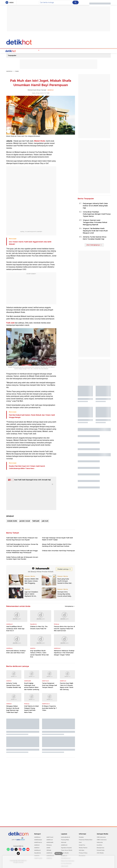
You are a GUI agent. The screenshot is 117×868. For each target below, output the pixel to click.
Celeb (17, 71)
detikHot (9, 71)
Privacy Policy (83, 853)
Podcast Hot (43, 51)
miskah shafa (12, 521)
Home (14, 51)
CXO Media (100, 853)
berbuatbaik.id (65, 837)
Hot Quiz (27, 51)
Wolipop (49, 845)
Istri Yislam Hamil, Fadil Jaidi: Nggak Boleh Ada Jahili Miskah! (30, 243)
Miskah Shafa (40, 141)
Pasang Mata (65, 839)
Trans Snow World (67, 850)
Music (51, 51)
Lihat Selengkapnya (94, 245)
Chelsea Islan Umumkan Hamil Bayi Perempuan (58, 550)
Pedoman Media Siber (86, 839)
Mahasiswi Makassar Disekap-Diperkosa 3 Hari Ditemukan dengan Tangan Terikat (64, 652)
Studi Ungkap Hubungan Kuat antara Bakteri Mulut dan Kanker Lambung (32, 686)
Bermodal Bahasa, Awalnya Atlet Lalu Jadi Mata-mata (16, 651)
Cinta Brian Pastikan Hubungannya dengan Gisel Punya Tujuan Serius (97, 214)
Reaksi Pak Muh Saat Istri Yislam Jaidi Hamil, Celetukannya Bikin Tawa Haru (27, 467)
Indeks (85, 51)
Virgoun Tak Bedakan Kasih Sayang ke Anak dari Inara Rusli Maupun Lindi (95, 230)
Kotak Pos (82, 845)
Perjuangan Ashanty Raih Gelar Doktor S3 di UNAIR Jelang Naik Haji (95, 205)
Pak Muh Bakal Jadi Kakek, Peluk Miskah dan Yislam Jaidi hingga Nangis (32, 416)
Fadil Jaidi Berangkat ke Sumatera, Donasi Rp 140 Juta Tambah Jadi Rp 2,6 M (22, 545)
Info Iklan (82, 850)
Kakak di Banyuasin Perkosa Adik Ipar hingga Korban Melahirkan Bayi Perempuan (22, 551)
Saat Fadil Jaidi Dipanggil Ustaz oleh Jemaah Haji (32, 479)
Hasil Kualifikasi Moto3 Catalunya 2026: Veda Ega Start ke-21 (15, 628)
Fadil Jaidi (10, 323)
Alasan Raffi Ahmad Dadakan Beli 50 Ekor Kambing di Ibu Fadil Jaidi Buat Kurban (57, 545)
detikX (48, 847)
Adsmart (64, 842)
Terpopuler (12, 55)
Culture (67, 51)
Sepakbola (37, 853)
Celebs (20, 51)
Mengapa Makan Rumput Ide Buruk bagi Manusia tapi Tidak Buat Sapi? (13, 709)
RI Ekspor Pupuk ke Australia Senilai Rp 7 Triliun (49, 708)
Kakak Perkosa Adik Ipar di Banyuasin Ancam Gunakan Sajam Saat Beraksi (22, 558)
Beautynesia (100, 847)
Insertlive (99, 845)
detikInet (37, 845)
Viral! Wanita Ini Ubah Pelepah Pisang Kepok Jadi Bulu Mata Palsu (31, 709)
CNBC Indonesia (102, 839)
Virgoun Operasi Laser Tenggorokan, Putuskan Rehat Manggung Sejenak (95, 222)
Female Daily (101, 850)
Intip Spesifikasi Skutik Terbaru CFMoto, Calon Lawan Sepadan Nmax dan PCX (39, 654)
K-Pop (34, 51)
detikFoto (49, 853)
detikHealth (50, 842)
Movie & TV (59, 51)
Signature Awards (66, 847)
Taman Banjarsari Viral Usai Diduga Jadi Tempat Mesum (49, 685)
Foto (79, 51)
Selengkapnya (70, 606)
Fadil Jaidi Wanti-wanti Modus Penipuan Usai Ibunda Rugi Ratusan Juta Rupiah (22, 538)
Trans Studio (65, 853)
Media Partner (83, 847)
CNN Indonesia (101, 837)
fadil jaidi (36, 521)
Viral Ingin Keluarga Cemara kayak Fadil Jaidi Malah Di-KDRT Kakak (57, 538)
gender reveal (25, 521)
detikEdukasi (38, 839)
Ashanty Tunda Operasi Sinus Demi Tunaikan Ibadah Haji (14, 685)
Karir (80, 842)
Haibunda (100, 842)
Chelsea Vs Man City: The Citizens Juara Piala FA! (39, 627)
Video (74, 51)
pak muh (45, 521)
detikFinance (38, 842)
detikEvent (64, 845)
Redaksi (81, 837)
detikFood (50, 839)
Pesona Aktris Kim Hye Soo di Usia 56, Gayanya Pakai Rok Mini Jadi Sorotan (64, 628)
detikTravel (50, 837)
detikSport (37, 850)
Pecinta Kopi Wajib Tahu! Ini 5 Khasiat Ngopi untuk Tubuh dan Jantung (67, 686)
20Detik (49, 850)
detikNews (37, 837)
